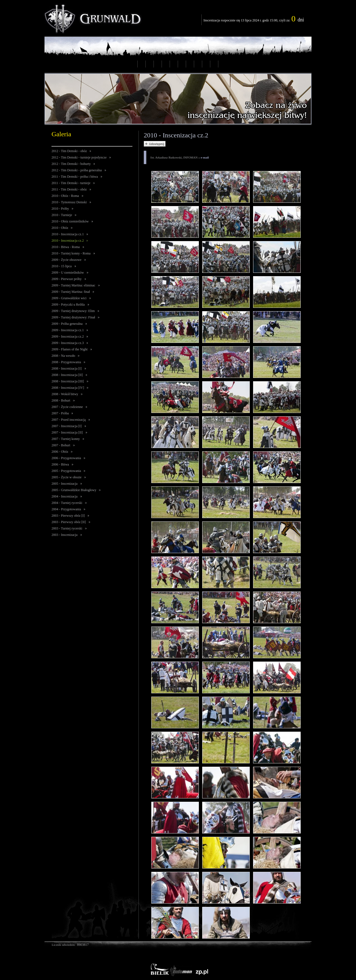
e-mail (205, 157)
